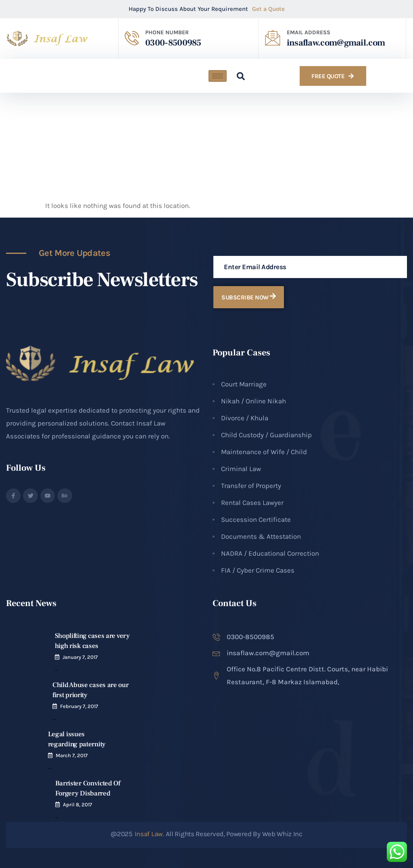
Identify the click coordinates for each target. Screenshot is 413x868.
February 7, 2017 (79, 706)
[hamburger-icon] (218, 76)
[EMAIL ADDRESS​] (273, 38)
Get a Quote (268, 9)
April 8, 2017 (77, 805)
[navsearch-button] (237, 76)
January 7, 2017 (80, 657)
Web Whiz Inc (282, 834)
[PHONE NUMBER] (132, 38)
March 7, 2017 (72, 755)
